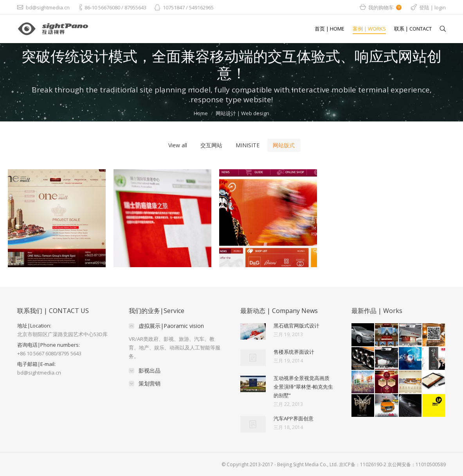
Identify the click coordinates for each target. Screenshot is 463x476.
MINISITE (248, 145)
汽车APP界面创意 (294, 418)
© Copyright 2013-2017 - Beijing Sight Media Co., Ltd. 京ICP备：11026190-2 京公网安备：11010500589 (334, 464)
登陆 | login (432, 7)
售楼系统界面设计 (294, 352)
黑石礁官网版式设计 (296, 326)
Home (201, 113)
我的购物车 (385, 7)
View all (178, 145)
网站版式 (284, 145)
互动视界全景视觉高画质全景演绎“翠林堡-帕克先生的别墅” (303, 387)
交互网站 (211, 145)
